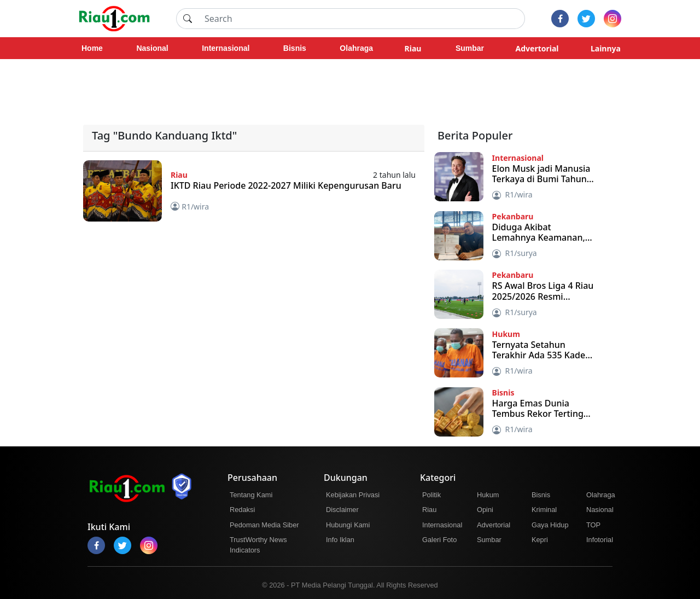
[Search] (361, 19)
